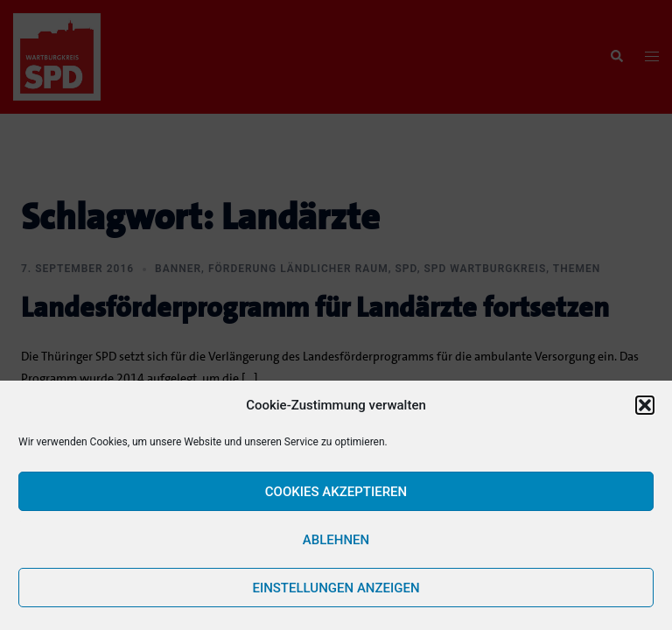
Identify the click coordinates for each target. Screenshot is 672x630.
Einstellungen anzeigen (336, 588)
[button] (645, 405)
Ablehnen (336, 540)
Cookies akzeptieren (336, 492)
